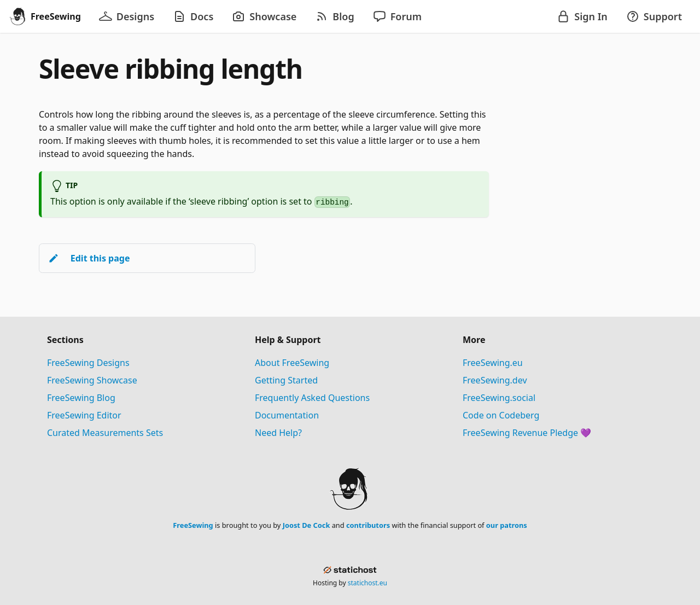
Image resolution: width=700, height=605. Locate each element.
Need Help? (278, 433)
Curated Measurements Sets (105, 433)
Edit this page (89, 258)
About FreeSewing (292, 363)
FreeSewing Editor (84, 415)
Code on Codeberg (501, 415)
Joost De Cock (307, 525)
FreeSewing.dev (495, 380)
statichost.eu (367, 583)
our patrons (507, 525)
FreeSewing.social (499, 398)
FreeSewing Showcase (92, 380)
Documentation (287, 415)
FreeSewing (193, 525)
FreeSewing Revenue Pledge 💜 (527, 433)
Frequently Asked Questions (312, 398)
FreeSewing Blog (81, 398)
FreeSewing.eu (493, 363)
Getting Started (286, 380)
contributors (368, 525)
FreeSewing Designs (88, 363)
